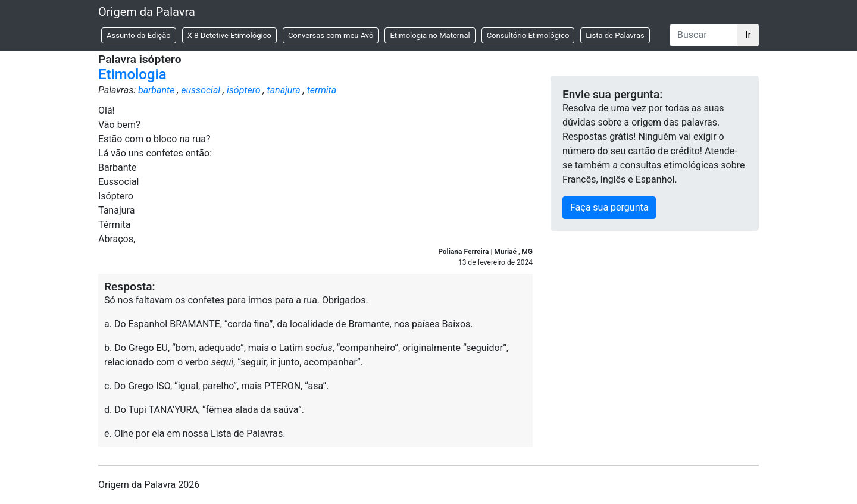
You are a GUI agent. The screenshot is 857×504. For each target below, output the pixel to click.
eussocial (201, 90)
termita (322, 90)
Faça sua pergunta (609, 207)
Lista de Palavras (615, 35)
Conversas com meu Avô (331, 35)
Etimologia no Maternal (430, 35)
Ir (748, 35)
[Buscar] (704, 35)
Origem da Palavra (147, 12)
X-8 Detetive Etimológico (229, 35)
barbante (156, 90)
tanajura (284, 90)
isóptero (244, 90)
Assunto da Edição (139, 35)
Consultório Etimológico (528, 35)
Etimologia (132, 74)
